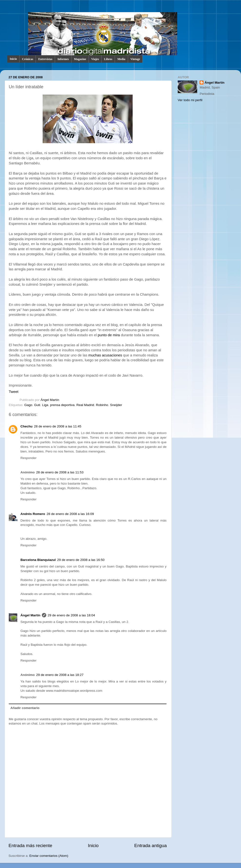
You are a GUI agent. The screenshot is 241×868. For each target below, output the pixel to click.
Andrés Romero (33, 514)
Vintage (135, 59)
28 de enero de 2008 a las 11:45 (58, 426)
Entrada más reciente (30, 846)
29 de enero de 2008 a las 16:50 (81, 560)
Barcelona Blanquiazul (38, 560)
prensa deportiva (62, 405)
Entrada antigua (151, 846)
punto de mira (109, 335)
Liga (45, 405)
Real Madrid (85, 405)
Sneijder (116, 405)
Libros (108, 59)
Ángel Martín (50, 400)
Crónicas (28, 59)
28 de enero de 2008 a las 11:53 (60, 472)
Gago (28, 405)
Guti (37, 405)
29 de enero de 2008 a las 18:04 (71, 615)
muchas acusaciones (105, 355)
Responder (28, 458)
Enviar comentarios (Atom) (49, 856)
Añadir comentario (25, 708)
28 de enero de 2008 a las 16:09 (70, 514)
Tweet (14, 392)
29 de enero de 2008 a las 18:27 (60, 675)
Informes (63, 59)
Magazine (80, 59)
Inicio (13, 59)
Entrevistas (45, 59)
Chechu (27, 426)
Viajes (95, 59)
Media (121, 59)
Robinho (102, 405)
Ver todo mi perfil (190, 100)
